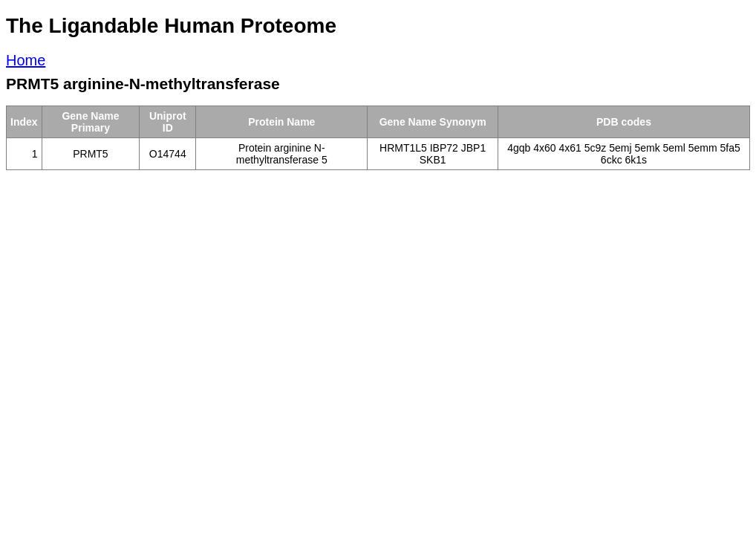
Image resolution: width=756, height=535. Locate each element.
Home (26, 60)
